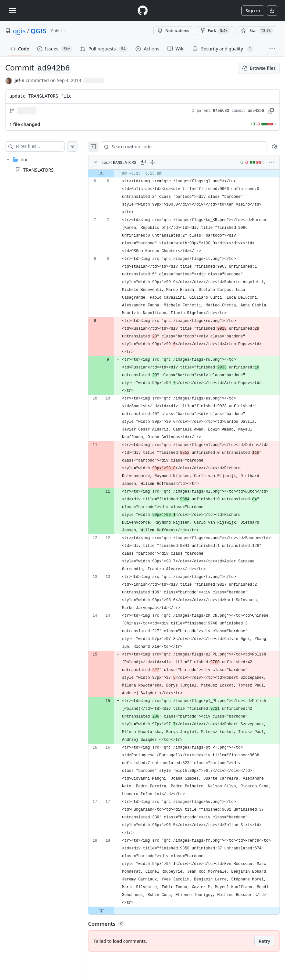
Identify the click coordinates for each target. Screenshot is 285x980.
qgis (19, 31)
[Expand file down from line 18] (114, 934)
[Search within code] (187, 147)
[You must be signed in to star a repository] (257, 31)
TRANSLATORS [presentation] (38, 170)
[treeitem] (48, 165)
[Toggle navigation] (13, 10)
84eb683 (221, 111)
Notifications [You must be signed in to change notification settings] (173, 31)
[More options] (272, 162)
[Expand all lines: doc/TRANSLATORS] (165, 162)
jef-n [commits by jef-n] (20, 80)
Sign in (253, 11)
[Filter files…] (46, 146)
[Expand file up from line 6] (114, 174)
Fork (215, 31)
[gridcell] (190, 174)
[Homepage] (143, 11)
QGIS (39, 31)
